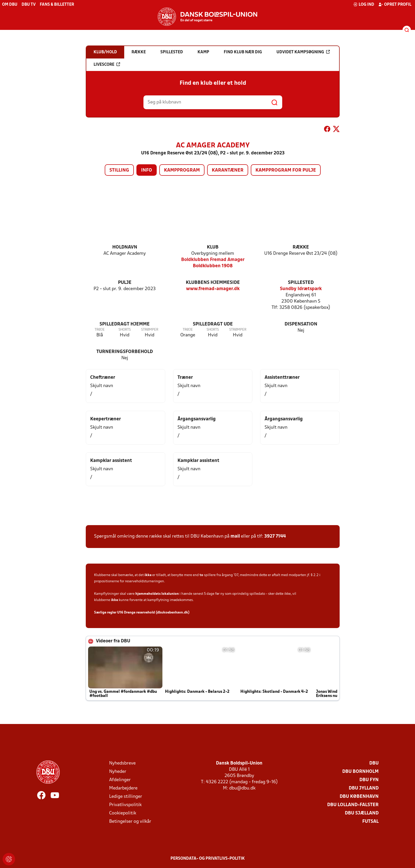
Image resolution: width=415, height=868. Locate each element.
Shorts (125, 330)
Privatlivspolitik (125, 805)
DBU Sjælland (362, 813)
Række (301, 247)
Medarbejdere (123, 788)
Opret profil (395, 4)
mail (235, 536)
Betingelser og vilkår (130, 822)
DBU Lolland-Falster (353, 805)
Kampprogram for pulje (286, 170)
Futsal (370, 822)
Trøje (100, 330)
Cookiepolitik (123, 813)
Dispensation (301, 324)
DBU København (359, 797)
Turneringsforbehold (125, 352)
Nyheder (118, 772)
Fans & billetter (57, 5)
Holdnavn (125, 247)
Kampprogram (182, 170)
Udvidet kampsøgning (303, 52)
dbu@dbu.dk (242, 788)
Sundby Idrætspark (301, 289)
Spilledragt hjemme (125, 324)
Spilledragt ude (213, 324)
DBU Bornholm (360, 772)
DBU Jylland (364, 788)
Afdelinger (120, 780)
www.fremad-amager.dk (213, 289)
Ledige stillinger (126, 797)
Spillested (301, 283)
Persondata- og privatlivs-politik (208, 859)
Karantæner (228, 170)
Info (147, 170)
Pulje (125, 283)
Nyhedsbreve (122, 763)
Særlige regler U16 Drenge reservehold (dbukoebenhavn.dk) (142, 613)
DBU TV (29, 5)
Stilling (119, 170)
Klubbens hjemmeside (213, 283)
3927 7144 (275, 536)
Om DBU (10, 5)
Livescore (107, 64)
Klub (213, 247)
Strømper (150, 330)
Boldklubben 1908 (213, 266)
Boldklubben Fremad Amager (213, 260)
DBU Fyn (369, 780)
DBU (374, 763)
